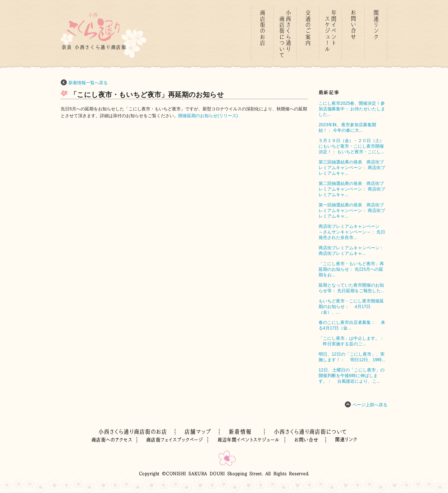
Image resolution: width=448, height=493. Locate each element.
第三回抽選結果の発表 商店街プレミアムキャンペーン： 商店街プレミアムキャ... (352, 168)
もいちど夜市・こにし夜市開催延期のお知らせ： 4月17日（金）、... (351, 306)
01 (262, 33)
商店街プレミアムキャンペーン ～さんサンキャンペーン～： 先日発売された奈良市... (352, 232)
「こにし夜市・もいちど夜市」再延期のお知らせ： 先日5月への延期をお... (351, 269)
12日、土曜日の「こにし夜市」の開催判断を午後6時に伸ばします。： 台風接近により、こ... (352, 376)
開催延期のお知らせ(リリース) (208, 116)
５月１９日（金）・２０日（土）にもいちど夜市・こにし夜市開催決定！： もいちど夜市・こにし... (352, 146)
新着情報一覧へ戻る (88, 83)
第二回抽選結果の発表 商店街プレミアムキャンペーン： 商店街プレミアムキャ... (352, 189)
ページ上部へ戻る (370, 405)
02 (114, 440)
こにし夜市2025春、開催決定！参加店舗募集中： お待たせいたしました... (352, 109)
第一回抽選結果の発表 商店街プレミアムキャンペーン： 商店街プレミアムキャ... (352, 210)
